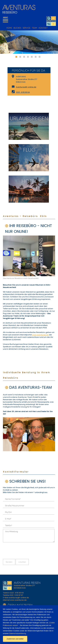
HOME (9, 28)
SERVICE (27, 28)
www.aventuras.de (40, 335)
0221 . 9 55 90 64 (23, 92)
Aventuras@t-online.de (26, 87)
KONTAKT (43, 28)
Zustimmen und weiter (15, 639)
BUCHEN (17, 28)
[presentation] (23, 550)
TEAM (35, 28)
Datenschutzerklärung (17, 633)
